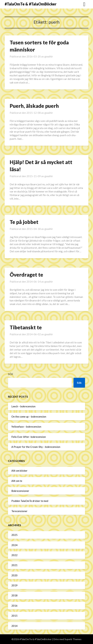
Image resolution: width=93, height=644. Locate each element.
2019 (14, 585)
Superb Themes (73, 639)
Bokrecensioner (20, 491)
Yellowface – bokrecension (26, 427)
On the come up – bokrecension (29, 417)
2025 (14, 535)
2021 (14, 565)
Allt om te (17, 481)
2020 (14, 575)
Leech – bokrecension (23, 406)
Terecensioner (19, 511)
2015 (14, 616)
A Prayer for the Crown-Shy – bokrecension (36, 447)
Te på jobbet (24, 222)
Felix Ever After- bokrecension (29, 437)
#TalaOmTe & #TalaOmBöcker (31, 4)
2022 (14, 555)
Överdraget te (26, 275)
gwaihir (49, 56)
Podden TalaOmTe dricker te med (30, 501)
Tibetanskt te (26, 327)
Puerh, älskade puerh (34, 106)
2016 (14, 606)
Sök (11, 374)
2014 (14, 626)
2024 (14, 545)
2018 (14, 595)
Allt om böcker (19, 471)
